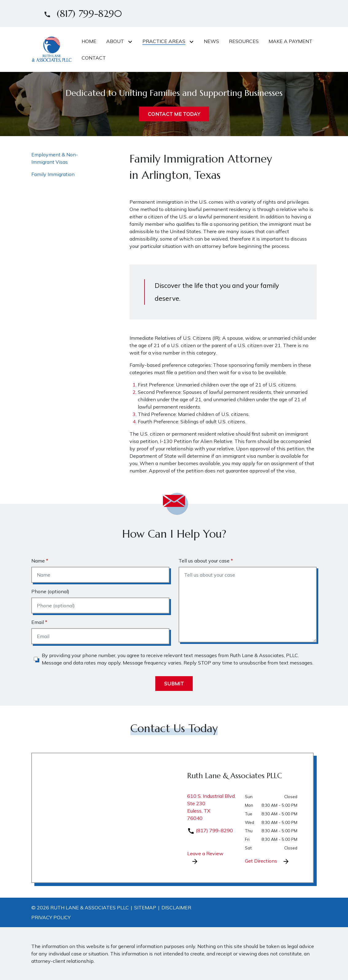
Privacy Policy (51, 917)
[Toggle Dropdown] (131, 41)
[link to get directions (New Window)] (211, 809)
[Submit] (174, 684)
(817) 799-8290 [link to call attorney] (210, 830)
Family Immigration (53, 174)
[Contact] (94, 58)
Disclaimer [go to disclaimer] (176, 907)
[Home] (89, 41)
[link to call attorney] (80, 14)
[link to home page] (52, 49)
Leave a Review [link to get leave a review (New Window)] (205, 858)
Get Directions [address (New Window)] (267, 861)
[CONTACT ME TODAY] (174, 114)
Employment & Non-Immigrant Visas (55, 158)
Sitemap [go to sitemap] (145, 907)
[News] (211, 41)
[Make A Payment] (290, 41)
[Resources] (244, 41)
